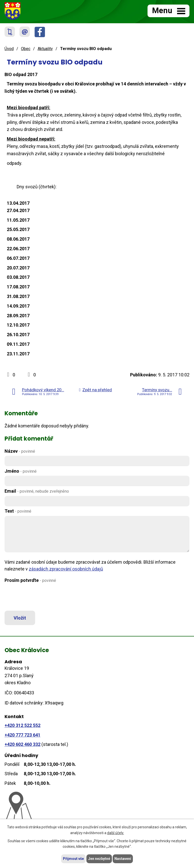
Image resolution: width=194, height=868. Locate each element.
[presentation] (42, 597)
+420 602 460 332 (22, 744)
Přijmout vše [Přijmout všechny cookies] (73, 859)
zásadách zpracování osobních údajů (66, 569)
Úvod (9, 49)
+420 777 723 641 (22, 735)
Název (20, 451)
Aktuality (45, 49)
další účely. (116, 833)
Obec (26, 49)
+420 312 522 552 (22, 725)
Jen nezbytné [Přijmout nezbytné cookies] (99, 859)
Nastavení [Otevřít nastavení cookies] (123, 859)
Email (37, 491)
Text (18, 511)
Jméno (21, 471)
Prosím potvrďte (30, 580)
